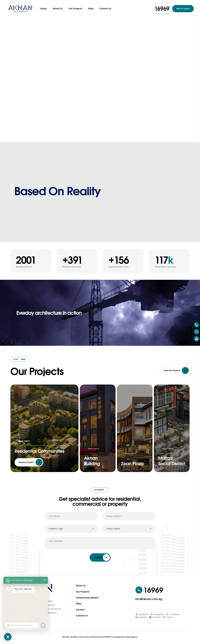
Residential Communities (30, 448)
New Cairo (24, 435)
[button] (162, 9)
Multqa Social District (166, 457)
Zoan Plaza (134, 463)
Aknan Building (93, 460)
